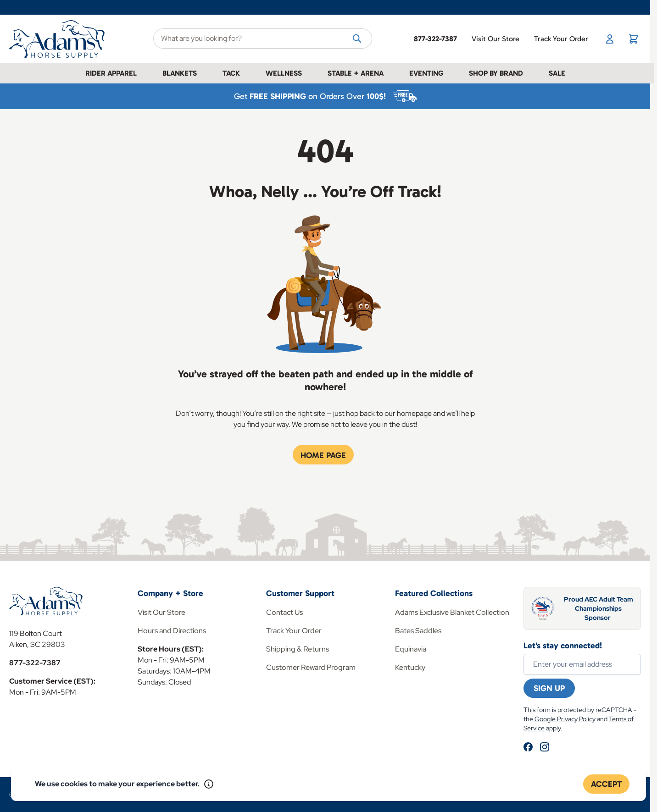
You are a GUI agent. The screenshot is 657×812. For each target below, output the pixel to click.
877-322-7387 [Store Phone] (435, 39)
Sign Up (549, 688)
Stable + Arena (356, 73)
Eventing (426, 73)
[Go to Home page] (59, 39)
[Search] (357, 38)
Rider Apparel (111, 73)
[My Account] (610, 39)
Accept (606, 784)
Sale (557, 73)
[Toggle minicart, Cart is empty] (634, 39)
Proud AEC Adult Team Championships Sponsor (599, 608)
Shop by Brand (496, 73)
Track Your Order (561, 39)
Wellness (284, 73)
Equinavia (411, 649)
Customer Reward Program (311, 667)
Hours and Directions (172, 631)
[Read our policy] (209, 784)
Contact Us (284, 612)
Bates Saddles (418, 631)
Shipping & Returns (298, 649)
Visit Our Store (496, 39)
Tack (231, 73)
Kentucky (410, 667)
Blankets (180, 73)
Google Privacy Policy (565, 719)
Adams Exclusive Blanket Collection (452, 612)
